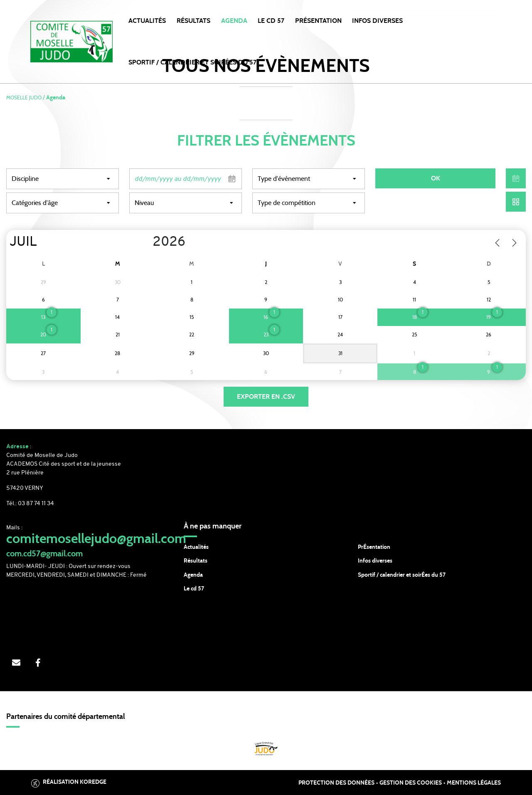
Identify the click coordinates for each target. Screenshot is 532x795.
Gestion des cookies (411, 783)
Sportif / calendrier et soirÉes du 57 (402, 575)
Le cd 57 (194, 589)
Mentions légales (474, 783)
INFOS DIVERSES (377, 21)
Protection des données (336, 783)
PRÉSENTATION (318, 21)
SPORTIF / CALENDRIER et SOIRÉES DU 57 (192, 62)
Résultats (193, 21)
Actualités (147, 21)
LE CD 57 (271, 21)
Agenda (234, 21)
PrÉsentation (374, 547)
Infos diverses (375, 561)
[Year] (146, 242)
